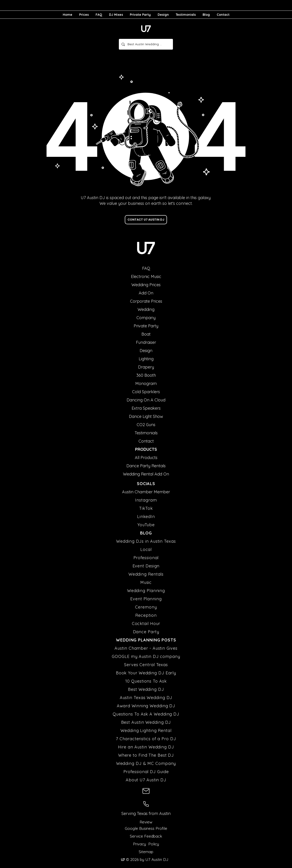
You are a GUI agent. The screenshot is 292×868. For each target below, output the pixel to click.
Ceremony (146, 607)
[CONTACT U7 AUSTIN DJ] (146, 220)
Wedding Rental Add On (146, 474)
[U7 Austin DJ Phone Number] (146, 804)
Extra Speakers (146, 408)
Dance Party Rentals (146, 466)
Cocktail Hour (146, 624)
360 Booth (146, 375)
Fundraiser (146, 342)
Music (146, 582)
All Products (146, 458)
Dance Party (146, 632)
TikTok (146, 508)
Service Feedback (146, 836)
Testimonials (146, 433)
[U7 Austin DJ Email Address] (146, 791)
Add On (146, 293)
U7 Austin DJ (156, 859)
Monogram (146, 383)
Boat (146, 334)
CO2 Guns (146, 425)
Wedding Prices (146, 285)
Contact (146, 441)
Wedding (146, 309)
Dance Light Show (146, 416)
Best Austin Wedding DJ (146, 722)
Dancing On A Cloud (146, 400)
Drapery (146, 367)
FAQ (146, 268)
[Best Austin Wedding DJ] (145, 44)
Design (146, 351)
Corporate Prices (146, 301)
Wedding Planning (146, 591)
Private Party (146, 326)
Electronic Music (146, 276)
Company (146, 318)
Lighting (146, 359)
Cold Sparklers (146, 392)
